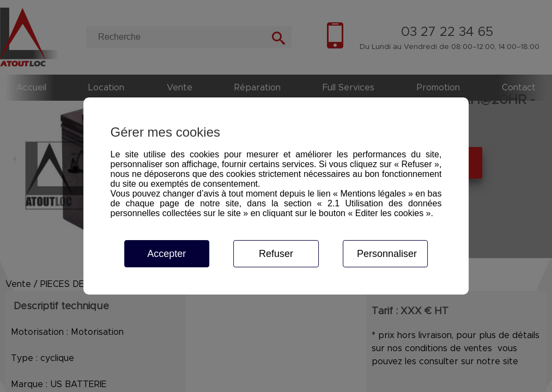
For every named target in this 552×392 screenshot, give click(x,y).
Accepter (166, 254)
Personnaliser (387, 254)
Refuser (276, 254)
